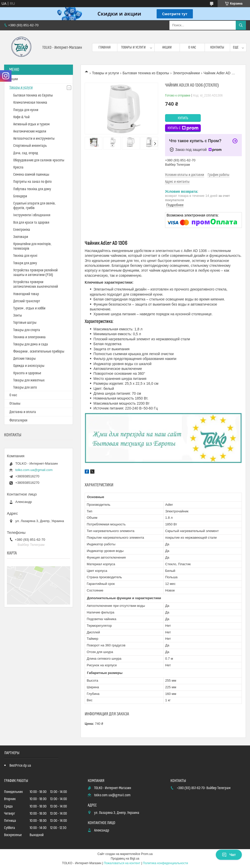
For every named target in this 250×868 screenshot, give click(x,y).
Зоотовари (21, 237)
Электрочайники (186, 73)
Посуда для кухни (26, 110)
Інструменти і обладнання (32, 215)
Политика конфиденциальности (165, 863)
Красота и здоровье (27, 373)
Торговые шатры (25, 323)
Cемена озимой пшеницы (31, 175)
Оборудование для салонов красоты (39, 160)
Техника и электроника (29, 337)
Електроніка (22, 230)
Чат (229, 855)
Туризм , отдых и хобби (29, 308)
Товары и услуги (133, 47)
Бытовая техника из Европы (146, 73)
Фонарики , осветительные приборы (39, 352)
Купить (183, 118)
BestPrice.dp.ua (20, 766)
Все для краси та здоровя (31, 223)
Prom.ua (147, 854)
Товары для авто (25, 388)
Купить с (183, 128)
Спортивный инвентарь (30, 146)
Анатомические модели (30, 131)
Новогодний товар (26, 294)
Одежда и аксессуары (29, 366)
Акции (167, 47)
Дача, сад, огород (26, 153)
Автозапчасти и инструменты (34, 139)
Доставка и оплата (23, 412)
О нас (192, 47)
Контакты (217, 47)
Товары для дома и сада (31, 344)
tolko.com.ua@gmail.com (34, 470)
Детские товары (24, 359)
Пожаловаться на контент (122, 863)
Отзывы (15, 404)
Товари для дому (25, 263)
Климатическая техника (30, 103)
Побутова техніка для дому (32, 189)
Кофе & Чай (21, 117)
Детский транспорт (27, 301)
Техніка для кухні (25, 256)
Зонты (18, 316)
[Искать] (241, 25)
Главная (105, 47)
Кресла (18, 167)
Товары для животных (29, 380)
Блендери (20, 196)
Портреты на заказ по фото (32, 182)
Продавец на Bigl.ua (125, 859)
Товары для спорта (27, 330)
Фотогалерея (18, 420)
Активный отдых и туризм (32, 124)
